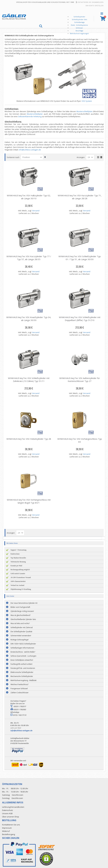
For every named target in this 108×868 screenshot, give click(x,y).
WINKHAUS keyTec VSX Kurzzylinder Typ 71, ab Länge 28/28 (80, 197)
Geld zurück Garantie (18, 574)
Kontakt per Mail (16, 566)
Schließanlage (79, 22)
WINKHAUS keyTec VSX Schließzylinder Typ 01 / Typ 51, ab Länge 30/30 (80, 258)
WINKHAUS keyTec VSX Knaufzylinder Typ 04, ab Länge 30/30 (29, 319)
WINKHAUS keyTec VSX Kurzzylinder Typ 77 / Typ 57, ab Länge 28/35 (29, 258)
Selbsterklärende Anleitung (30, 116)
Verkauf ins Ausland (17, 585)
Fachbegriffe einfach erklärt (21, 664)
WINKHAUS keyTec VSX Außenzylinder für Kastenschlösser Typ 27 (80, 380)
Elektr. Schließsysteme (79, 25)
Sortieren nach (14, 157)
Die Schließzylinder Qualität (21, 632)
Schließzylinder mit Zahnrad (22, 627)
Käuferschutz (15, 554)
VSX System (87, 101)
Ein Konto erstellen (94, 6)
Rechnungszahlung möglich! (20, 570)
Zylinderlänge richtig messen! (22, 611)
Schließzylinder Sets (79, 19)
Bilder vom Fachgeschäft (20, 607)
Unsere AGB (7, 813)
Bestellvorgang (9, 834)
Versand (36, 211)
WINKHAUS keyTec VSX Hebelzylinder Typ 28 (29, 439)
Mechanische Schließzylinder (22, 676)
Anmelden (99, 2)
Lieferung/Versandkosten (13, 807)
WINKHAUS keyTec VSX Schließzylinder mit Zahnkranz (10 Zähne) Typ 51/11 (29, 380)
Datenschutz (8, 810)
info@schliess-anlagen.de (31, 150)
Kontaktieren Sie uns (86, 2)
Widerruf (6, 831)
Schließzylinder (79, 17)
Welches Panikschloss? (19, 684)
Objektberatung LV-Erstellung (21, 589)
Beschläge (79, 31)
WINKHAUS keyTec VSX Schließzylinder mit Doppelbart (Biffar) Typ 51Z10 (80, 319)
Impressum (7, 828)
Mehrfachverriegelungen (79, 33)
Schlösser (79, 28)
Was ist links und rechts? (20, 623)
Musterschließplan (84, 111)
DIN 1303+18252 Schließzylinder (23, 644)
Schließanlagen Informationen (22, 648)
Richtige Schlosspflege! (20, 640)
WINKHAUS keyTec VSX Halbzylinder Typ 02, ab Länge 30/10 (29, 197)
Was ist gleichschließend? (21, 615)
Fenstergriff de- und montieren (23, 668)
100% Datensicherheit (18, 581)
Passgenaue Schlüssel (19, 688)
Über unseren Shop (11, 817)
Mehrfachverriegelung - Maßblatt (23, 680)
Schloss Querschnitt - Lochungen (23, 656)
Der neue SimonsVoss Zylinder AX (24, 603)
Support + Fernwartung (18, 550)
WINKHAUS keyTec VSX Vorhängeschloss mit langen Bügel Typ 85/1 (29, 501)
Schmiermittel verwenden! (21, 636)
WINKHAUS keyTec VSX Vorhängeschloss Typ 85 (80, 440)
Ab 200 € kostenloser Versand (21, 577)
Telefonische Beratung (18, 562)
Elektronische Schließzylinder (22, 672)
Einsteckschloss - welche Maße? (23, 652)
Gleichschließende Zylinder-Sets (23, 619)
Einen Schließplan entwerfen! (22, 660)
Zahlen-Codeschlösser (20, 693)
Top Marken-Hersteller (18, 558)
